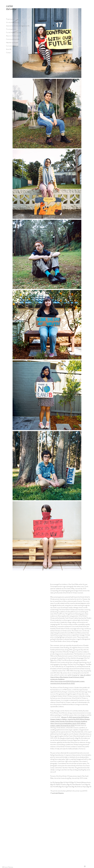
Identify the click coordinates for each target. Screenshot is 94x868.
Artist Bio (9, 49)
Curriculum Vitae (11, 46)
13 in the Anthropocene (13, 22)
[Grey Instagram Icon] (85, 866)
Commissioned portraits (13, 39)
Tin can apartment (11, 29)
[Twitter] (87, 866)
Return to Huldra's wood (13, 36)
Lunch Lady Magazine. (58, 793)
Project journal (10, 19)
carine (10, 6)
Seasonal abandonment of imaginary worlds (18, 26)
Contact (8, 53)
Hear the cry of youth (12, 43)
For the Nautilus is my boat (14, 32)
